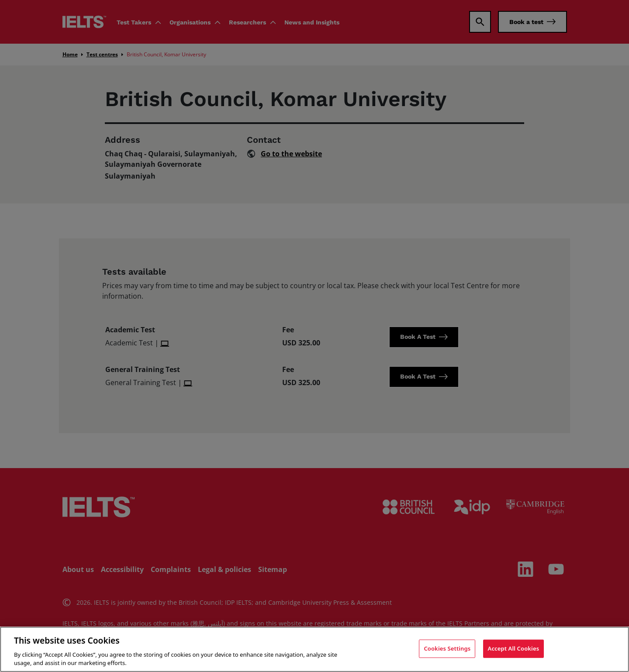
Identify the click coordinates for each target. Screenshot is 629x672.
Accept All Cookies (514, 648)
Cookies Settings (447, 648)
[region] (314, 649)
